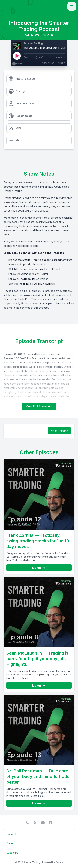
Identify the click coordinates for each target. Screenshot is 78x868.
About (10, 843)
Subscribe (48, 63)
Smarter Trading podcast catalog (42, 260)
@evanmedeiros (26, 274)
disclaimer (61, 303)
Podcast (11, 834)
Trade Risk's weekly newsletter (37, 284)
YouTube (45, 269)
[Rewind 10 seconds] (26, 58)
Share (61, 63)
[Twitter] (35, 823)
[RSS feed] (27, 823)
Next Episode (59, 431)
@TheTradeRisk (26, 279)
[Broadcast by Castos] (17, 64)
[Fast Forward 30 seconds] (41, 58)
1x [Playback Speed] (34, 58)
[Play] (17, 56)
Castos (59, 862)
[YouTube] (43, 823)
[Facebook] (51, 823)
